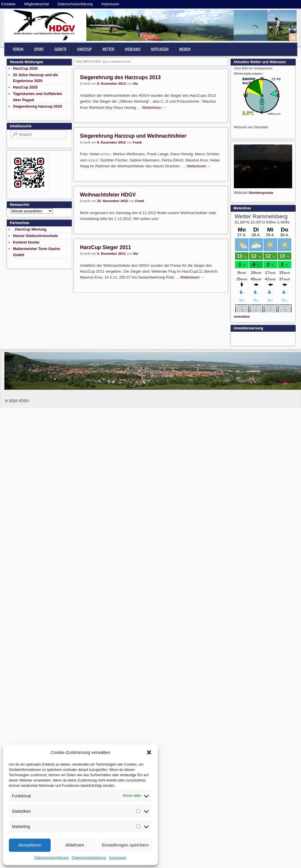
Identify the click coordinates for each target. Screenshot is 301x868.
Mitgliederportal (37, 4)
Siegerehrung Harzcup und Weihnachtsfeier (133, 136)
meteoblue (242, 316)
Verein (18, 49)
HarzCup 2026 (25, 69)
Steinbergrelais (261, 193)
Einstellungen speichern (125, 845)
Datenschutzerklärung (52, 858)
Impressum (118, 858)
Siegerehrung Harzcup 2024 (37, 106)
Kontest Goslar (26, 242)
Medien (185, 49)
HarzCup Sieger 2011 (105, 247)
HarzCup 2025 (25, 87)
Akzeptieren (30, 845)
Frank (138, 142)
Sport (39, 49)
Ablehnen (75, 845)
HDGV (24, 401)
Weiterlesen (154, 108)
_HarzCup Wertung (30, 229)
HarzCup (84, 49)
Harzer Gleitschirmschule (35, 236)
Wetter (108, 49)
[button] (149, 752)
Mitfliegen (160, 49)
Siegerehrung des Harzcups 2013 (120, 77)
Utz (136, 84)
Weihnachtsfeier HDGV (108, 195)
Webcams (133, 49)
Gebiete (61, 49)
